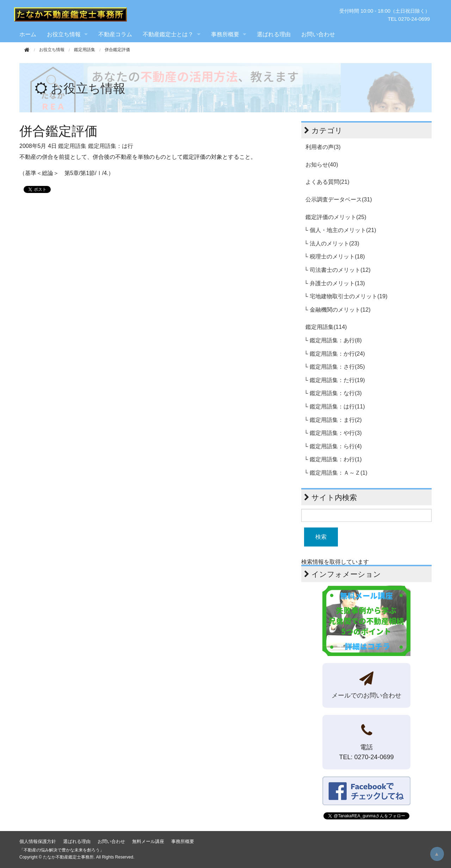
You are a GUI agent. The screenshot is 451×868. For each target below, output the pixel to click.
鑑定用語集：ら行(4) (336, 446)
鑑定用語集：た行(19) (337, 380)
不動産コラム (115, 34)
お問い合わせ (318, 34)
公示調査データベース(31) (339, 199)
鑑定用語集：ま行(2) (336, 420)
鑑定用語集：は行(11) (337, 407)
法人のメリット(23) (334, 243)
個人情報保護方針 (38, 841)
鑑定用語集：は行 (111, 146)
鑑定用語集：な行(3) (336, 393)
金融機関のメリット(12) (340, 310)
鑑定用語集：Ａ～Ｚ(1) (339, 473)
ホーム (28, 34)
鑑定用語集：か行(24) (337, 354)
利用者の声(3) (323, 147)
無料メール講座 (148, 841)
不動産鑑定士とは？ (168, 34)
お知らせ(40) (322, 165)
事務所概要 (225, 34)
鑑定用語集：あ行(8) (336, 340)
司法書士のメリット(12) (340, 270)
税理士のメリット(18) (337, 257)
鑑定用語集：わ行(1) (336, 459)
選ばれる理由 (274, 34)
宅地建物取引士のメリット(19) (348, 296)
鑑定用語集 (85, 50)
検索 (321, 537)
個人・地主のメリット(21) (343, 230)
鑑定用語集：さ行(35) (337, 367)
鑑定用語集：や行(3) (336, 433)
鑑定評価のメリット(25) (336, 217)
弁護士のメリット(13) (337, 283)
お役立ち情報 (64, 34)
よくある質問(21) (327, 182)
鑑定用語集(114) (326, 327)
